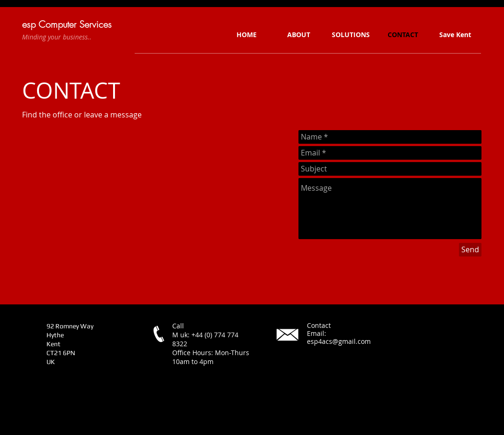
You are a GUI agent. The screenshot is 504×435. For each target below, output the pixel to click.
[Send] (470, 250)
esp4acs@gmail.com (339, 341)
